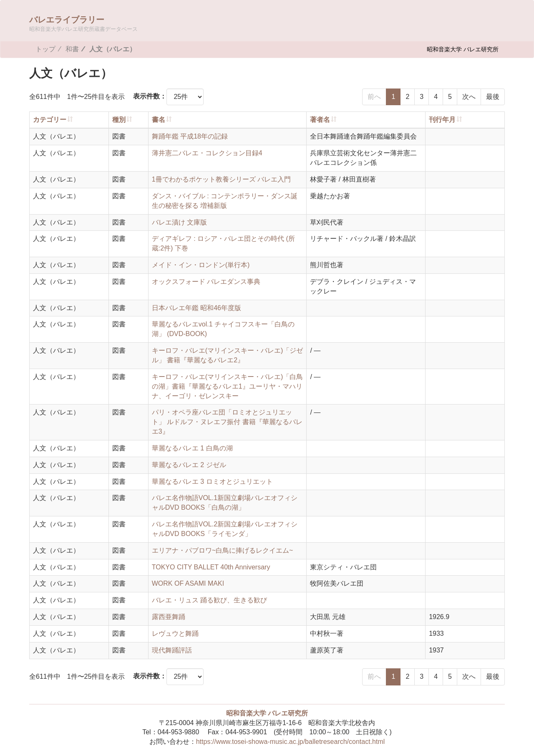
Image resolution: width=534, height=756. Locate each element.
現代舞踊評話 (172, 650)
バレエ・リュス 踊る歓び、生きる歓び (209, 600)
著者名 (320, 120)
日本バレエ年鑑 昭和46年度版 (196, 308)
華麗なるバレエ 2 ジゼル (189, 465)
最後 (493, 97)
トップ (45, 49)
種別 (119, 120)
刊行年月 (442, 120)
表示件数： (150, 96)
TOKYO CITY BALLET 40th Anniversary (211, 567)
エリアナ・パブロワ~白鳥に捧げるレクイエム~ (223, 550)
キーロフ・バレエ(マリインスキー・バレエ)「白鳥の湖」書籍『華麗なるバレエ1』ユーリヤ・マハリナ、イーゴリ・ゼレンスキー (228, 386)
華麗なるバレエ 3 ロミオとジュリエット (212, 482)
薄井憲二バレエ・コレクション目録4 (207, 153)
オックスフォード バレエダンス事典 (206, 282)
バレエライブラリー (83, 23)
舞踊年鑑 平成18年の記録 (190, 136)
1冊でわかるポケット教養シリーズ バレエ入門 (221, 179)
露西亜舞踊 (169, 617)
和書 (72, 49)
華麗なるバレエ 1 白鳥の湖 (192, 448)
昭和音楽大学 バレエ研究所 (463, 49)
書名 (159, 120)
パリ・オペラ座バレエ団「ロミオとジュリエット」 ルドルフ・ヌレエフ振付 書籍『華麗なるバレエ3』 (227, 422)
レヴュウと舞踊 (175, 633)
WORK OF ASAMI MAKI (188, 583)
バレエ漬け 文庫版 (179, 222)
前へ (374, 97)
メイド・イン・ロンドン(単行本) (201, 265)
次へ (469, 97)
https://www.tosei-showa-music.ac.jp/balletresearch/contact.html (291, 742)
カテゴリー (50, 120)
